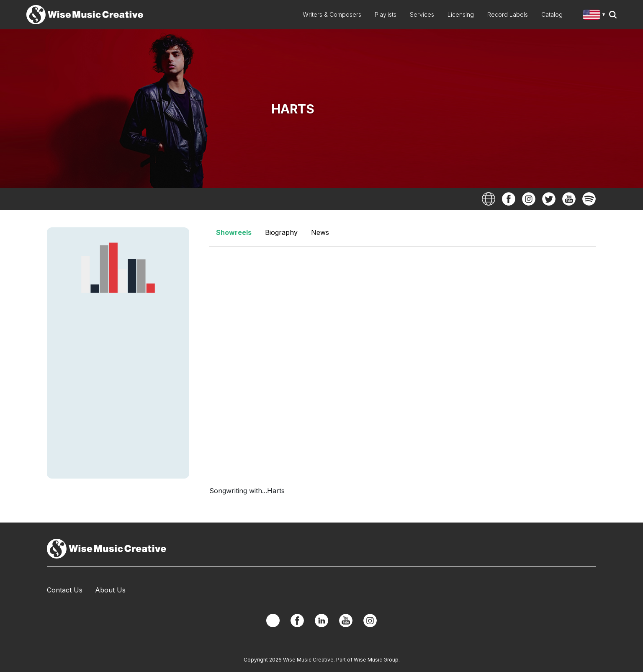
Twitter (549, 199)
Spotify (589, 199)
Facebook (509, 199)
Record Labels (508, 14)
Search (613, 15)
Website (489, 199)
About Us (110, 590)
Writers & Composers (332, 14)
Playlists (386, 14)
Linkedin (321, 621)
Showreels (234, 232)
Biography (281, 232)
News (320, 232)
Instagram (529, 199)
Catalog (552, 14)
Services (422, 14)
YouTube (569, 199)
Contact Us (65, 590)
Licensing (461, 14)
